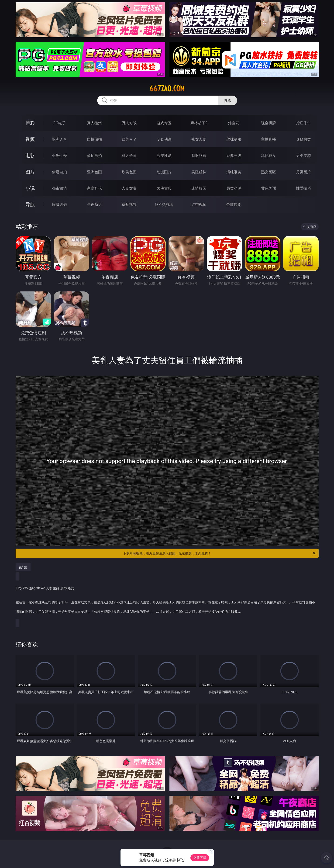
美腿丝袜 (199, 172)
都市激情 (59, 188)
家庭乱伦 (94, 188)
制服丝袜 (199, 156)
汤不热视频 (164, 204)
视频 (30, 139)
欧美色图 (129, 172)
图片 (30, 172)
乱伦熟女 (269, 156)
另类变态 (303, 156)
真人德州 (94, 123)
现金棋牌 (269, 123)
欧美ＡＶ (129, 139)
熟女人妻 (199, 139)
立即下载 (200, 858)
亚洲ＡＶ (59, 139)
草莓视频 (129, 204)
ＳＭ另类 (303, 139)
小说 (30, 188)
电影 (30, 155)
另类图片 (303, 172)
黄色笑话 (269, 188)
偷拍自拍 (94, 156)
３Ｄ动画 (164, 139)
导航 (30, 204)
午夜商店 (94, 204)
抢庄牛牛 (303, 123)
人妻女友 (129, 188)
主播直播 (269, 139)
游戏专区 (164, 123)
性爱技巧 (303, 188)
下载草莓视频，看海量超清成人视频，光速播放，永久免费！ (220, 553)
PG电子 (60, 123)
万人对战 (129, 123)
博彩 (30, 123)
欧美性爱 (164, 156)
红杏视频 (199, 204)
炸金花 (234, 123)
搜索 (228, 100)
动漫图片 (164, 172)
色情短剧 (234, 204)
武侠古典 (164, 188)
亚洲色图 (94, 172)
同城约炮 (59, 204)
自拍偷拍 (94, 139)
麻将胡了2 (199, 123)
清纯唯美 (234, 172)
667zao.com (167, 89)
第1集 (23, 567)
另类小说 (234, 188)
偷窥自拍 (59, 172)
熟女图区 (269, 172)
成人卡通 (129, 156)
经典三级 (234, 156)
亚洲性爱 (59, 156)
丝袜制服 (234, 139)
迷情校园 (199, 188)
